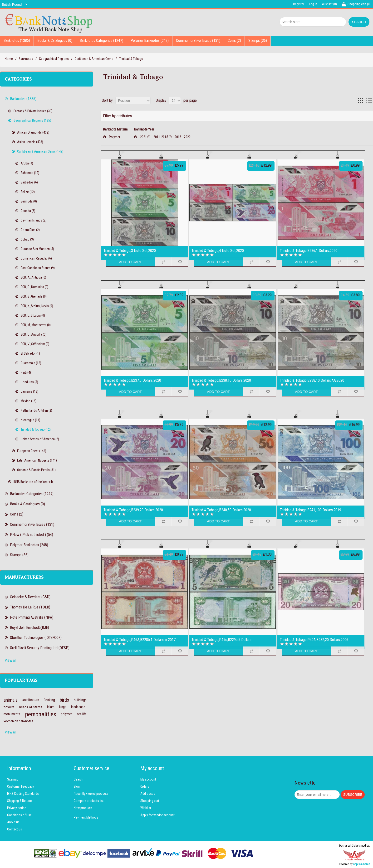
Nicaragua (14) (30, 420)
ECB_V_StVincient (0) (35, 344)
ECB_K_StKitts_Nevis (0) (37, 306)
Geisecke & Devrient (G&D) (30, 597)
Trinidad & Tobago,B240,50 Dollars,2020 (221, 510)
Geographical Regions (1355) (33, 121)
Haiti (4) (26, 372)
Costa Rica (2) (30, 230)
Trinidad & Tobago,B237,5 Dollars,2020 (132, 381)
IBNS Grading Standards (23, 794)
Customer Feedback (21, 786)
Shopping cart (150, 801)
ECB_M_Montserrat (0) (36, 325)
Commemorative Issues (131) (198, 41)
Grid (360, 101)
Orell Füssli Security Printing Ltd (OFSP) (40, 648)
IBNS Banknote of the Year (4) (33, 482)
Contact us (15, 829)
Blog (77, 786)
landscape (78, 707)
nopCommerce (362, 864)
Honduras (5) (29, 382)
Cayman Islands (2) (34, 220)
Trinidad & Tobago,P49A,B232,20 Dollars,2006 (314, 640)
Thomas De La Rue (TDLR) (30, 607)
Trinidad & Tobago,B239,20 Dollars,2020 (133, 510)
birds (64, 700)
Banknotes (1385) (17, 41)
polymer (66, 714)
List (369, 101)
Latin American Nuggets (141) (37, 460)
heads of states (31, 707)
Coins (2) (234, 41)
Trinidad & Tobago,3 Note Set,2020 (130, 251)
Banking (49, 700)
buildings (80, 700)
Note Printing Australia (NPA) (32, 617)
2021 (143, 137)
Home (9, 59)
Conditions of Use (19, 815)
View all (10, 660)
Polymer (115, 137)
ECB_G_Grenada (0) (34, 296)
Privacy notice (17, 808)
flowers (9, 707)
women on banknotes (18, 721)
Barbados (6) (29, 182)
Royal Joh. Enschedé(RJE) (29, 628)
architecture (31, 700)
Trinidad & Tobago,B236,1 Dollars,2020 (309, 251)
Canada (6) (28, 211)
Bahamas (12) (30, 173)
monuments (12, 714)
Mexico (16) (29, 401)
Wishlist (146, 808)
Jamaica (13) (29, 391)
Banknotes (26, 59)
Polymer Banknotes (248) (150, 41)
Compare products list (89, 801)
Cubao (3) (27, 239)
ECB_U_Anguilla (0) (34, 334)
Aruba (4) (27, 163)
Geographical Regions (54, 59)
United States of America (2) (40, 439)
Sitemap (13, 779)
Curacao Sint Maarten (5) (37, 249)
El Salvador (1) (30, 353)
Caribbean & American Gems (94, 59)
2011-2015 (161, 137)
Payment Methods (86, 817)
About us (13, 822)
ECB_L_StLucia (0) (33, 315)
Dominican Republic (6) (36, 258)
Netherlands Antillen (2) (36, 410)
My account (148, 779)
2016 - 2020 (183, 137)
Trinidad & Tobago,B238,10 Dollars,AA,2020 (312, 381)
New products (83, 808)
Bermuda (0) (29, 201)
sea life (82, 714)
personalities (41, 714)
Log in (313, 4)
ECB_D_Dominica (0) (34, 287)
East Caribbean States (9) (38, 268)
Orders (145, 786)
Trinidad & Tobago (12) (36, 429)
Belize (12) (28, 192)
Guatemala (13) (31, 363)
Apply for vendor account (157, 815)
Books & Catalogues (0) (55, 41)
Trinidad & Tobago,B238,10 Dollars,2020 (221, 381)
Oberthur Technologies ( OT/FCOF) (36, 638)
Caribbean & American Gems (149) (40, 151)
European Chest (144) (32, 451)
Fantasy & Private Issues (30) (33, 111)
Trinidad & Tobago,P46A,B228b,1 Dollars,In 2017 (140, 640)
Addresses (148, 794)
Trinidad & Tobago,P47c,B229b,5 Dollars (221, 640)
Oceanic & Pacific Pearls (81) (36, 470)
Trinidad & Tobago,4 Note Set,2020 (218, 251)
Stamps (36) (258, 41)
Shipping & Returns (20, 801)
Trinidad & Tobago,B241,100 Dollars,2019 (310, 510)
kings (63, 707)
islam (51, 707)
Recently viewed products (91, 794)
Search (79, 779)
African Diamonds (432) (33, 132)
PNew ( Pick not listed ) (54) (32, 535)
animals (11, 700)
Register (299, 4)
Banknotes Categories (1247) (101, 41)
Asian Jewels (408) (30, 142)
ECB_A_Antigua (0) (33, 277)
